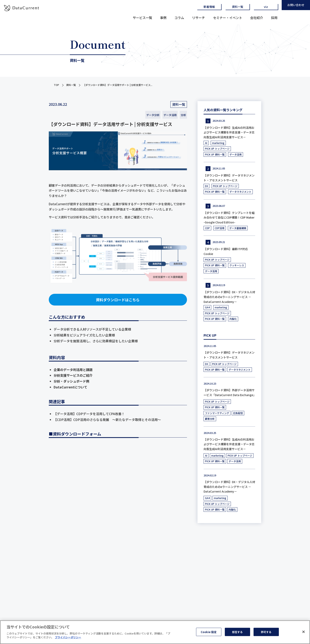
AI (206, 143)
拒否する (237, 632)
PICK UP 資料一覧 (215, 154)
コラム (179, 18)
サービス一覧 (142, 18)
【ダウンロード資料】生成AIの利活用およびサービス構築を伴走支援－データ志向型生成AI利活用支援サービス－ (229, 132)
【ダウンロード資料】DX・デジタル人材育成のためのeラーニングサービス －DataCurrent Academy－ (229, 297)
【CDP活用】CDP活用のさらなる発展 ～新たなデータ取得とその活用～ (107, 420)
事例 (163, 18)
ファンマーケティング (217, 413)
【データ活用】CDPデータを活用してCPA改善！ (89, 414)
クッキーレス (237, 265)
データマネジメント (240, 192)
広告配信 (238, 413)
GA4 (207, 307)
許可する (266, 632)
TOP (56, 85)
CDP (207, 228)
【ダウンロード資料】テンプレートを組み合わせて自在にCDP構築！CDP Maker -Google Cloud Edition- (229, 218)
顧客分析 (210, 419)
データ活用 (170, 115)
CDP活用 (220, 228)
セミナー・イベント (228, 18)
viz (266, 7)
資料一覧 (238, 7)
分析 (183, 115)
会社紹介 (257, 18)
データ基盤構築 (238, 228)
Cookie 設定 (209, 632)
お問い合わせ (296, 5)
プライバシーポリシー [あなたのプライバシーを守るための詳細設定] (68, 637)
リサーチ (199, 18)
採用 (274, 18)
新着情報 (209, 7)
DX (206, 186)
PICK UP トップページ (217, 149)
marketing (218, 143)
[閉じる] (304, 632)
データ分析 (153, 115)
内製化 (233, 319)
